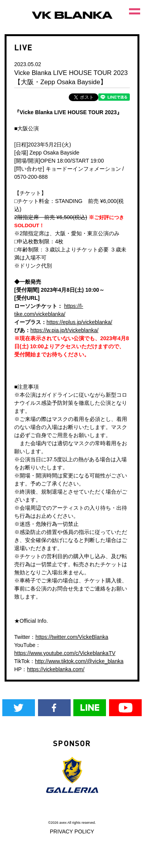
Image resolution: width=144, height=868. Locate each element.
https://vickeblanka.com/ (55, 669)
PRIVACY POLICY (72, 831)
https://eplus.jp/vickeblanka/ (79, 322)
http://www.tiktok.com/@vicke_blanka (79, 661)
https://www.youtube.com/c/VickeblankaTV (65, 653)
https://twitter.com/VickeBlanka (72, 637)
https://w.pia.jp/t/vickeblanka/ (64, 330)
